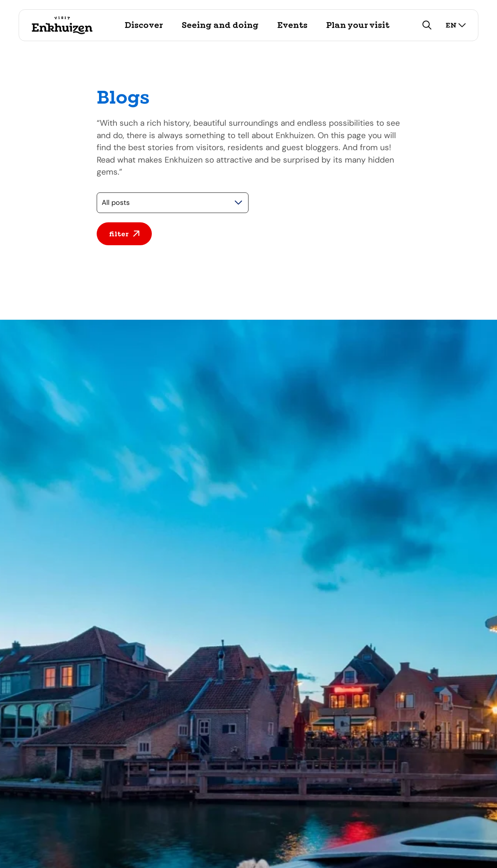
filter (124, 234)
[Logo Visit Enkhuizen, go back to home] (62, 25)
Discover (144, 25)
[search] (427, 25)
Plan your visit (358, 25)
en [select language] (456, 25)
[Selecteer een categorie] (173, 203)
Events (292, 25)
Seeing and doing (220, 25)
